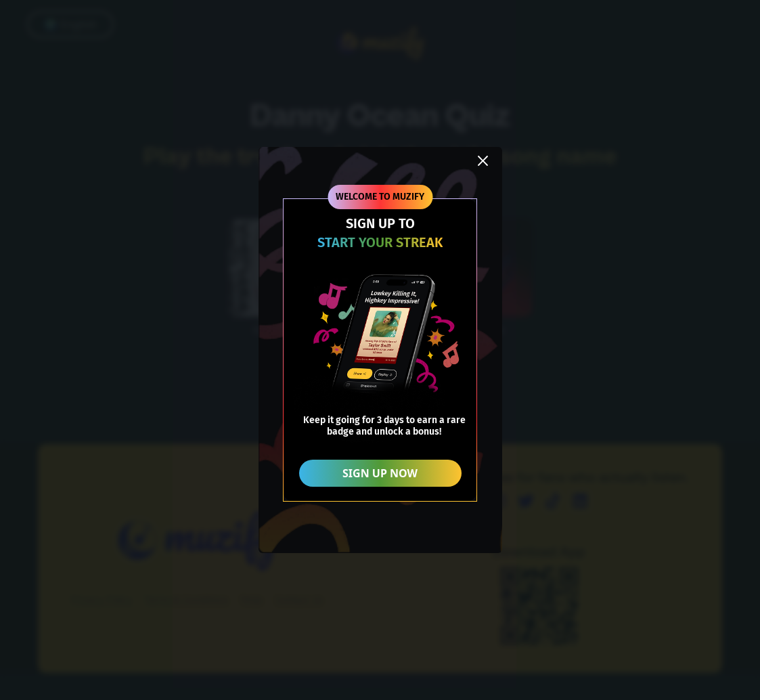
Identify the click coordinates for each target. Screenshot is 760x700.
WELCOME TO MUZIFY (380, 197)
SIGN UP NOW (380, 473)
